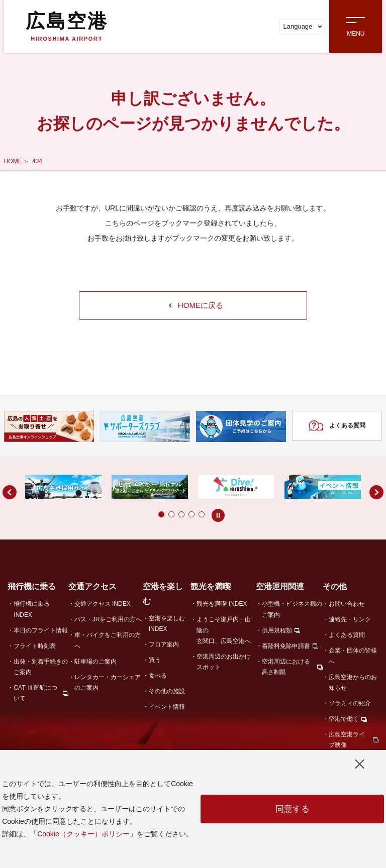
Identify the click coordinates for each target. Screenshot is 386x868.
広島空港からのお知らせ (353, 684)
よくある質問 (337, 428)
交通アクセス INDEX (103, 606)
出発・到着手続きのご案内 (41, 668)
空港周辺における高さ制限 (286, 668)
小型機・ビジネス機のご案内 (292, 611)
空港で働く (344, 720)
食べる (158, 677)
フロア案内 (164, 646)
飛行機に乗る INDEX (32, 611)
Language (302, 26)
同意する (293, 809)
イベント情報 (167, 708)
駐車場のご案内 (95, 663)
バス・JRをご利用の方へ (108, 621)
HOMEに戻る (196, 306)
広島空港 (67, 26)
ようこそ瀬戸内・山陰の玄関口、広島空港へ (224, 632)
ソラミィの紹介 (350, 705)
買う (155, 662)
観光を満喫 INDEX (222, 606)
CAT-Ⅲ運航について (35, 694)
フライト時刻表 (35, 647)
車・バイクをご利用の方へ (108, 642)
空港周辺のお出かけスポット (224, 663)
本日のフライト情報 (41, 632)
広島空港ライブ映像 (347, 741)
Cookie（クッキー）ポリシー (83, 834)
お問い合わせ (347, 606)
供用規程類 (277, 632)
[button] (141, 516)
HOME (13, 161)
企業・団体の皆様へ (353, 658)
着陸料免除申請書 (286, 647)
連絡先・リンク (350, 621)
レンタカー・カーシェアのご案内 (108, 684)
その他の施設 (167, 693)
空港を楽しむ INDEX (167, 625)
